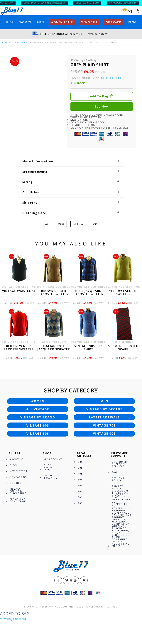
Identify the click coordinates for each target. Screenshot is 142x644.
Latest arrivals (104, 417)
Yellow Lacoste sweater (123, 292)
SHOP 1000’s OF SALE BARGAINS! (47, 3)
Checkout (20, 619)
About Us (17, 459)
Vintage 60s (38, 425)
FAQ (115, 472)
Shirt (95, 224)
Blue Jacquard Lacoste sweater (88, 292)
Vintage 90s (104, 434)
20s (80, 462)
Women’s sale (62, 22)
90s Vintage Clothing (82, 43)
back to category (14, 43)
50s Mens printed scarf (123, 348)
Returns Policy (118, 479)
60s (80, 485)
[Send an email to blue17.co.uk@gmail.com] (130, 11)
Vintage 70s (104, 425)
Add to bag (99, 96)
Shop (10, 22)
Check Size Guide (111, 78)
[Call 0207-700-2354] (137, 11)
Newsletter (18, 471)
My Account (53, 459)
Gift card (114, 22)
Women (25, 22)
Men (40, 22)
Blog (132, 22)
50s (80, 480)
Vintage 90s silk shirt (88, 348)
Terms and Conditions (18, 500)
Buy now (102, 106)
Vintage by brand (38, 417)
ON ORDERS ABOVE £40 (125, 3)
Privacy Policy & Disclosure (18, 491)
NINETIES (78, 224)
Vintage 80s (38, 434)
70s (80, 491)
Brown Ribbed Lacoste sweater (54, 292)
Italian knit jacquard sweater (54, 348)
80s (80, 497)
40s (80, 474)
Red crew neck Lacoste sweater (19, 348)
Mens (61, 224)
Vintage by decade (104, 409)
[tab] (71, 161)
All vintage (38, 409)
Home (33, 43)
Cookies (16, 483)
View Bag (6, 619)
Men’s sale (89, 22)
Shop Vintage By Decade (53, 43)
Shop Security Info (50, 467)
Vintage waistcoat (19, 291)
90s (47, 224)
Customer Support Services (119, 464)
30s (80, 468)
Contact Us (18, 477)
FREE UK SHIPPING (90, 3)
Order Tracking (51, 477)
